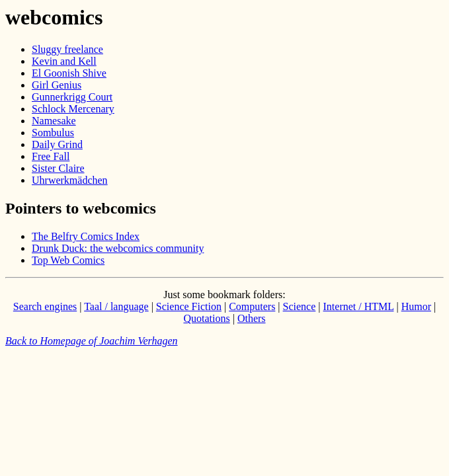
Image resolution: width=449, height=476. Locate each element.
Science (300, 306)
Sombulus (53, 133)
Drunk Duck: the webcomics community (118, 248)
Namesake (54, 121)
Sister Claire (58, 168)
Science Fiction (189, 306)
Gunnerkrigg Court (72, 97)
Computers (252, 306)
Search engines (45, 306)
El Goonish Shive (69, 73)
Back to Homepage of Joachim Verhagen (92, 341)
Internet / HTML (359, 306)
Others (252, 318)
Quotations (206, 318)
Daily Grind (57, 144)
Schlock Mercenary (73, 109)
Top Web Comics (68, 260)
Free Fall (51, 156)
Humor (416, 306)
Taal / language (116, 306)
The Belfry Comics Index (86, 236)
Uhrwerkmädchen (70, 180)
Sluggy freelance (67, 49)
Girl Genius (57, 85)
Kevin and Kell (64, 61)
